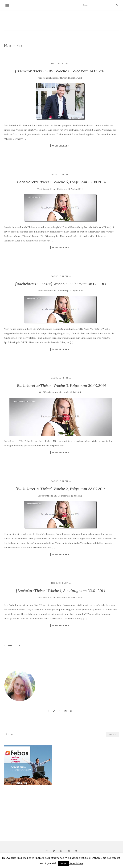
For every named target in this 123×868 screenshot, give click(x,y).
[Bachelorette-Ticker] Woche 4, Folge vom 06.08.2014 (61, 284)
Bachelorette (60, 174)
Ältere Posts (12, 646)
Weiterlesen (61, 146)
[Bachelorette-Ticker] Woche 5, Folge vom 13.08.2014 (61, 182)
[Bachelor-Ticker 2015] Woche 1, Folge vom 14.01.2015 (61, 71)
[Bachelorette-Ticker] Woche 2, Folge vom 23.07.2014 (61, 489)
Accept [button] (63, 864)
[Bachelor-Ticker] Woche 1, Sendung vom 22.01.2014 (61, 591)
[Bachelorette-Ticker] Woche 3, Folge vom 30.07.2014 (61, 385)
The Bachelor (60, 63)
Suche (112, 734)
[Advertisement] (28, 813)
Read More (76, 863)
